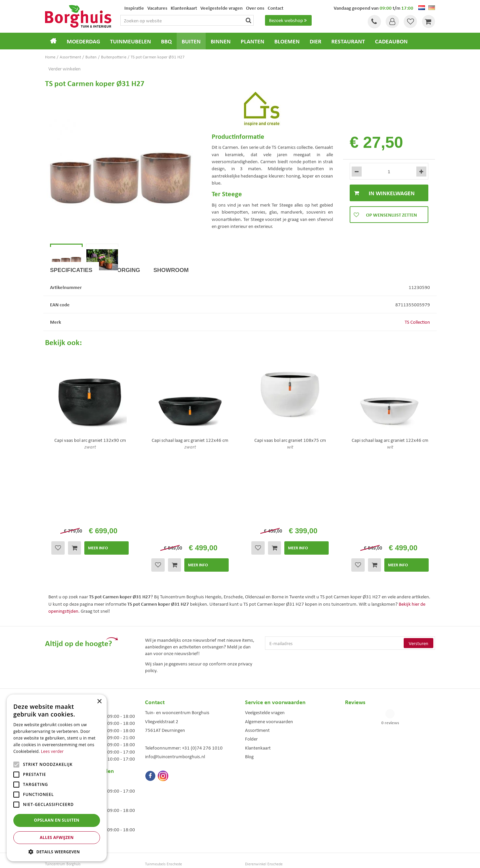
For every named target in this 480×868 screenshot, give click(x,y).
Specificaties (71, 299)
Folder (251, 685)
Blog (249, 703)
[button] (57, 851)
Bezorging (123, 299)
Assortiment (257, 676)
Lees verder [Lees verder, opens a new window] (52, 751)
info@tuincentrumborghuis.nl (175, 703)
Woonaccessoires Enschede (167, 824)
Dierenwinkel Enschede (264, 810)
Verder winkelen (64, 68)
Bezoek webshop (289, 20)
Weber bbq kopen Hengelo (266, 817)
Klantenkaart (258, 694)
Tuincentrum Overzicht (278, 858)
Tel (373, 22)
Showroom (171, 299)
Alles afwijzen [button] (57, 837)
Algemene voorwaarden (269, 668)
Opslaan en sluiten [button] (57, 820)
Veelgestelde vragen (265, 659)
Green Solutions (242, 858)
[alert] (57, 778)
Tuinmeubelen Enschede (165, 817)
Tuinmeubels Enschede (163, 810)
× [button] (99, 702)
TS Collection (417, 351)
